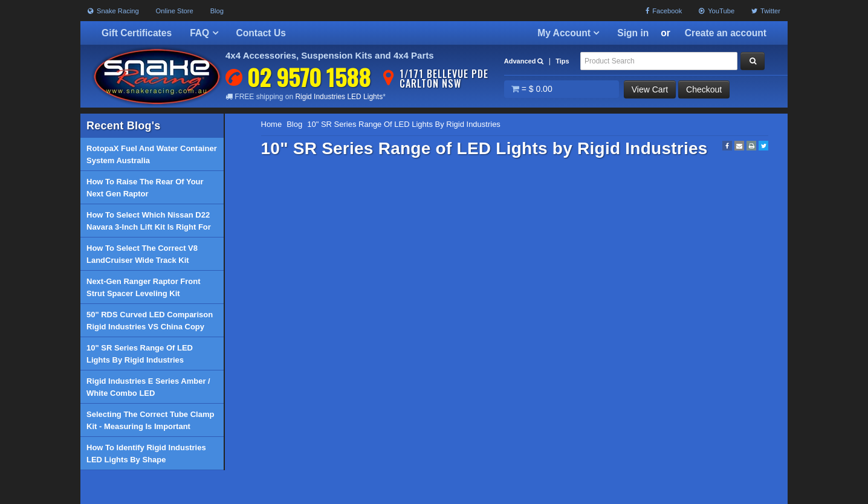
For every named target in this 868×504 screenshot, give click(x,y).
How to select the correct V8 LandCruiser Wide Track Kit (142, 254)
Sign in (633, 33)
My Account (568, 33)
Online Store (175, 11)
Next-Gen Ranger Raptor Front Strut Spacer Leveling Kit (144, 287)
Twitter (766, 11)
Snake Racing (113, 11)
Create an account (726, 33)
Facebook (664, 11)
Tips (562, 61)
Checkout (704, 89)
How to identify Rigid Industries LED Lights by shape (146, 454)
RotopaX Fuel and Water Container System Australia (152, 154)
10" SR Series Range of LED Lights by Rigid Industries (140, 354)
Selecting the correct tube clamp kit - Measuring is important (150, 420)
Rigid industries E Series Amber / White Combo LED (148, 387)
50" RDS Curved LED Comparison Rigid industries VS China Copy (150, 321)
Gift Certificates (137, 33)
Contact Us (261, 33)
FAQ (204, 33)
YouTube (717, 11)
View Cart (650, 89)
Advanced (524, 61)
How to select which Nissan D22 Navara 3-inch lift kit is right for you (149, 224)
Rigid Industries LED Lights (339, 97)
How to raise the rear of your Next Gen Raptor (145, 188)
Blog (217, 11)
